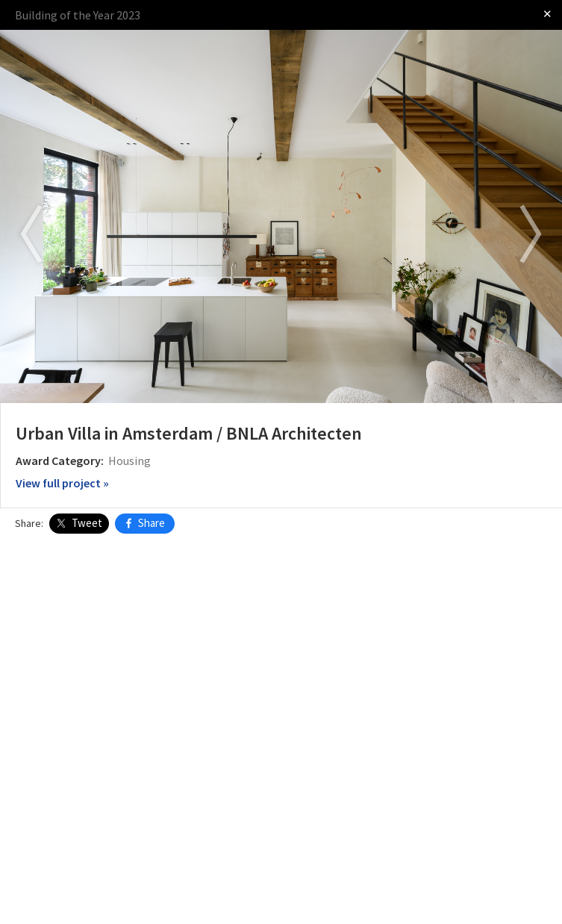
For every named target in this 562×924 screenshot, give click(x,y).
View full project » (62, 483)
